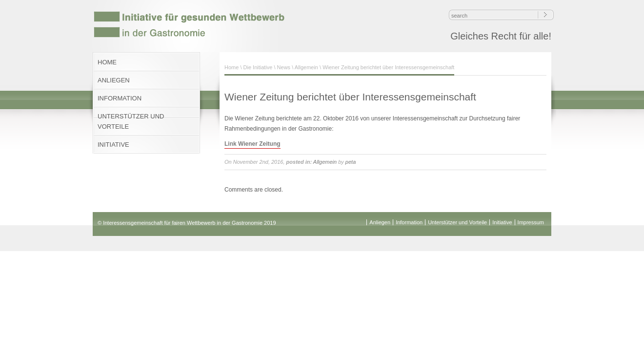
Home (231, 67)
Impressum (531, 222)
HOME (107, 62)
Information (409, 222)
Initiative (502, 222)
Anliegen (380, 222)
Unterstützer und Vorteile (457, 222)
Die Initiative (258, 67)
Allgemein (306, 67)
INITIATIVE (113, 145)
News (284, 67)
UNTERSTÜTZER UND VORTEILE (131, 121)
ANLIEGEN (114, 80)
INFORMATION (120, 98)
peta (351, 162)
